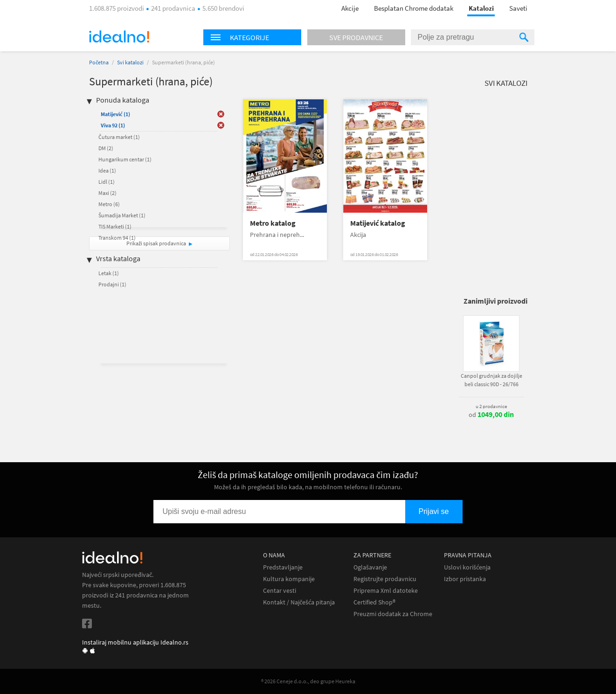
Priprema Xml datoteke (386, 591)
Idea (107, 170)
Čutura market (119, 137)
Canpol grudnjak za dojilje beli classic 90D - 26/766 (491, 380)
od (491, 415)
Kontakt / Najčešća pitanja (299, 602)
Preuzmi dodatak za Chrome (393, 614)
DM (106, 148)
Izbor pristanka (465, 579)
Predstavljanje (283, 567)
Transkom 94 (117, 238)
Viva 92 (113, 125)
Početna (99, 62)
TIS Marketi (115, 226)
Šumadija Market (122, 215)
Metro (109, 204)
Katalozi (481, 8)
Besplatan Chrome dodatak (414, 8)
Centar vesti (280, 591)
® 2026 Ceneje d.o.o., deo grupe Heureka (308, 681)
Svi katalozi (130, 62)
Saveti (518, 8)
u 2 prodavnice (491, 406)
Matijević (115, 114)
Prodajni (112, 284)
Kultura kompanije (289, 579)
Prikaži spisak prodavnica (156, 243)
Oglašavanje (370, 567)
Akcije (350, 8)
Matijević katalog (378, 223)
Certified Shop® (374, 602)
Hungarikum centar (125, 159)
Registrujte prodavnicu (385, 579)
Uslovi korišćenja (467, 567)
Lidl (107, 182)
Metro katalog (273, 223)
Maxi (107, 193)
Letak (109, 273)
